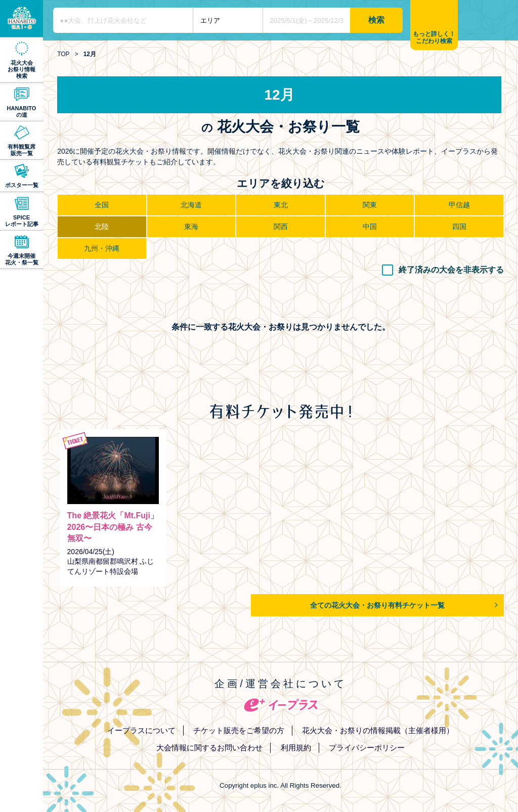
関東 (370, 205)
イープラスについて (141, 730)
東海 (191, 227)
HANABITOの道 (22, 111)
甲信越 (459, 205)
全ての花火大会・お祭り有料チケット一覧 (377, 605)
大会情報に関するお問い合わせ (209, 748)
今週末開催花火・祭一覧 (22, 259)
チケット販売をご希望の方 (239, 730)
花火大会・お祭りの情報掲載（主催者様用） (378, 730)
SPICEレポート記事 (22, 221)
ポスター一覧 (22, 185)
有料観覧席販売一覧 (21, 150)
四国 (459, 227)
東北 (281, 205)
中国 (370, 227)
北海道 (191, 205)
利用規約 (296, 748)
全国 (102, 205)
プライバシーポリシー (367, 748)
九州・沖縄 (102, 248)
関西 (281, 227)
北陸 (102, 227)
